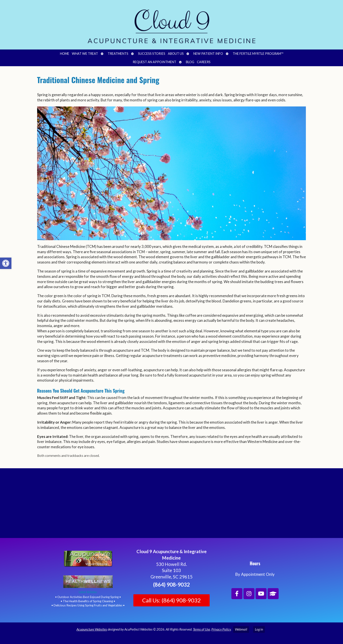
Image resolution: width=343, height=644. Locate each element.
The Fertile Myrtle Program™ (258, 54)
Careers (204, 62)
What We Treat (85, 54)
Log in (259, 629)
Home (65, 54)
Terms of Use (201, 629)
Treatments (118, 54)
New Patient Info (208, 54)
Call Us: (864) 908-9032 (171, 600)
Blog (190, 62)
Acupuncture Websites (92, 629)
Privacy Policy (221, 629)
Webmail (241, 629)
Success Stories (152, 54)
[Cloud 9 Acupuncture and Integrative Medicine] (171, 505)
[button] (6, 263)
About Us (176, 54)
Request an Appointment (154, 62)
